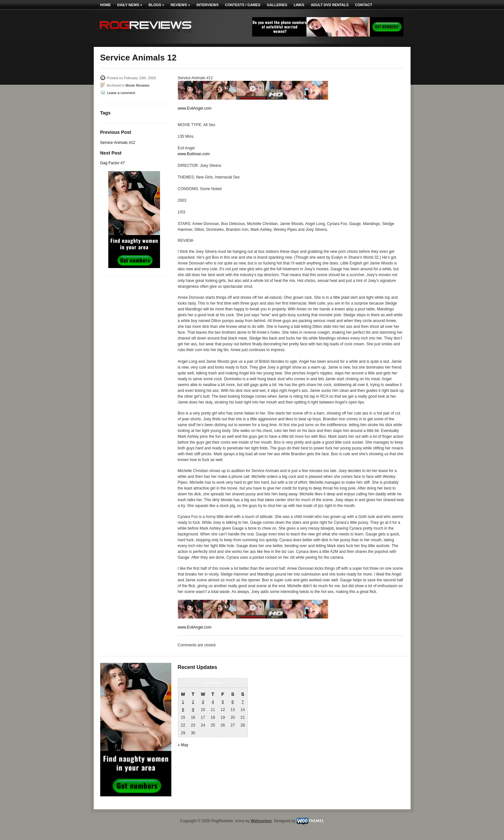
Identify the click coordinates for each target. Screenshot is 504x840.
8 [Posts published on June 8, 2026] (183, 710)
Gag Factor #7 (113, 163)
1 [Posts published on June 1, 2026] (183, 702)
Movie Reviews (137, 85)
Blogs (156, 5)
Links (299, 5)
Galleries (277, 5)
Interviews (208, 5)
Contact (364, 5)
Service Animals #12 (118, 143)
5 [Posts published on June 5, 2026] (223, 702)
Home (106, 5)
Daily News (130, 5)
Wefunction (261, 821)
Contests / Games (243, 5)
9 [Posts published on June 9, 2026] (193, 710)
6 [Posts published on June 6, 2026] (233, 702)
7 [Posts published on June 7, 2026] (243, 702)
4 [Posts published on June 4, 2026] (213, 702)
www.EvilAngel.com (195, 108)
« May (183, 745)
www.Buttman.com (194, 154)
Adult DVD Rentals (330, 5)
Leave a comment (121, 93)
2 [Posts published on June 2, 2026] (193, 702)
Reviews (180, 5)
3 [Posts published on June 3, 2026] (203, 702)
